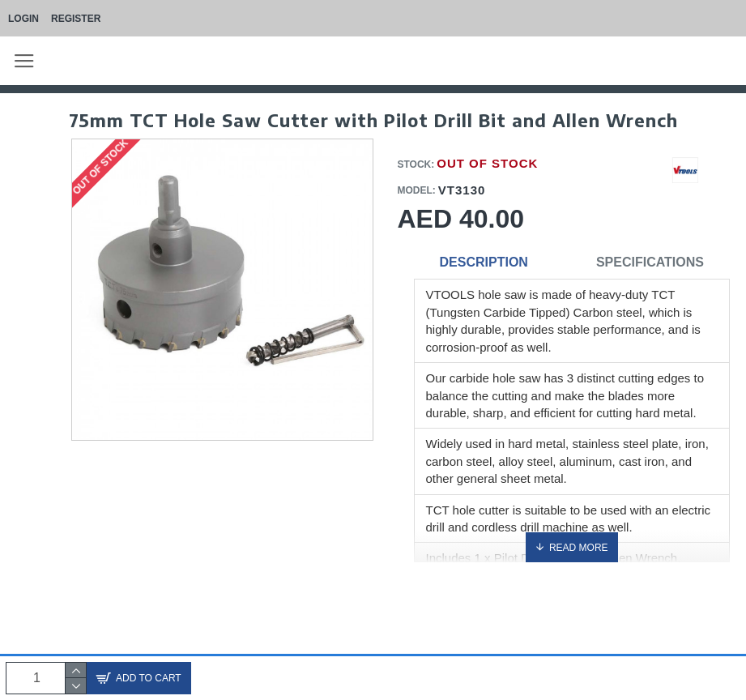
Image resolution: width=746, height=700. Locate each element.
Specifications (650, 262)
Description (484, 262)
